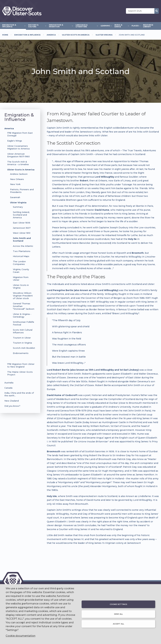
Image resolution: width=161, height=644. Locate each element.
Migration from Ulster (21, 279)
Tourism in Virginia (22, 343)
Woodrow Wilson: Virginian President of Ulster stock (23, 296)
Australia (9, 383)
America (51, 35)
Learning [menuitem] (105, 25)
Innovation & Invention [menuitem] (60, 26)
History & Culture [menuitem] (36, 26)
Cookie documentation (21, 636)
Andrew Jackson (19, 174)
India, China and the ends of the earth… (19, 394)
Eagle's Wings (15, 141)
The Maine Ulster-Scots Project (20, 373)
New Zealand (12, 401)
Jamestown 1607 (22, 228)
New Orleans (17, 179)
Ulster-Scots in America (21, 170)
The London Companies (19, 263)
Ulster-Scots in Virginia (21, 286)
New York (15, 184)
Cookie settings (118, 604)
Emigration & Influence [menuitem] (13, 26)
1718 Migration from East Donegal (20, 134)
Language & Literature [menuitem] (86, 26)
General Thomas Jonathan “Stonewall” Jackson (24, 306)
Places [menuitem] (135, 25)
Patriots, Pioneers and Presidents (22, 191)
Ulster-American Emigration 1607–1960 (18, 155)
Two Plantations (22, 251)
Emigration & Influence (27, 35)
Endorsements (21, 353)
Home (5, 35)
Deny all (118, 614)
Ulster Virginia (104, 35)
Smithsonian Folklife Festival (24, 323)
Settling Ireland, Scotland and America (21, 215)
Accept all (118, 624)
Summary (18, 207)
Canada (8, 388)
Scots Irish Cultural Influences (23, 331)
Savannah (15, 197)
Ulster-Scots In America (76, 35)
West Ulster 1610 (22, 233)
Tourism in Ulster (22, 338)
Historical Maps (21, 256)
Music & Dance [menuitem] (121, 26)
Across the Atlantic (23, 246)
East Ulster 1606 (22, 223)
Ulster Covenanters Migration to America (18, 147)
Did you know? (12, 406)
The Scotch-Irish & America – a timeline (18, 163)
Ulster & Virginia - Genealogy (22, 315)
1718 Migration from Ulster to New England (21, 365)
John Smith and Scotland (22, 239)
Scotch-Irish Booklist (24, 348)
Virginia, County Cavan (21, 271)
